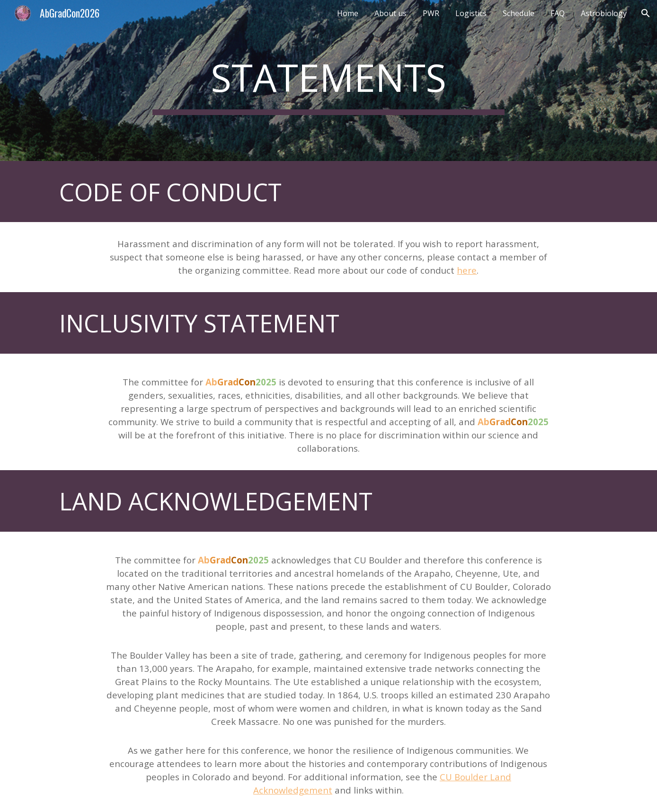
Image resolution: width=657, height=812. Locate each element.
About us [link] (391, 13)
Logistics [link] (471, 13)
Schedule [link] (519, 13)
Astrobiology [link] (604, 13)
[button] (646, 13)
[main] (328, 81)
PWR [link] (431, 13)
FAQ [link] (558, 13)
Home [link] (348, 13)
